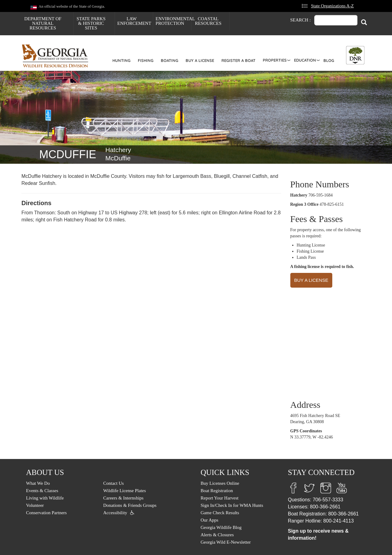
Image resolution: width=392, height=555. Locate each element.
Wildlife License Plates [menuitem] (124, 491)
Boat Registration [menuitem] (217, 491)
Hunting (121, 60)
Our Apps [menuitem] (209, 520)
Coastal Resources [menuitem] (208, 21)
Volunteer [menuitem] (35, 505)
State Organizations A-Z (332, 6)
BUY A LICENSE (311, 280)
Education (305, 60)
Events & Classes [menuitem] (42, 491)
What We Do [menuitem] (38, 483)
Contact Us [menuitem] (113, 483)
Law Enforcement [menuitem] (134, 21)
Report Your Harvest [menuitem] (220, 498)
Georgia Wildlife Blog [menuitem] (221, 527)
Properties (275, 60)
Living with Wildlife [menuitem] (45, 498)
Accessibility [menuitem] (115, 513)
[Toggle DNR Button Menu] (355, 55)
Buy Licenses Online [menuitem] (220, 483)
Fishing (146, 60)
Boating (170, 60)
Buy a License (200, 60)
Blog (329, 60)
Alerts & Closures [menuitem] (217, 535)
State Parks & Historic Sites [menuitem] (91, 23)
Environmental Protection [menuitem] (173, 21)
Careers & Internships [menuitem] (123, 498)
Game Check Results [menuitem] (220, 513)
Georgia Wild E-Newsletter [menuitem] (226, 542)
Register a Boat (238, 60)
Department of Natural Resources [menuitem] (43, 23)
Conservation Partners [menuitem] (46, 513)
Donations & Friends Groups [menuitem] (130, 505)
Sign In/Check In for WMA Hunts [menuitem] (232, 505)
